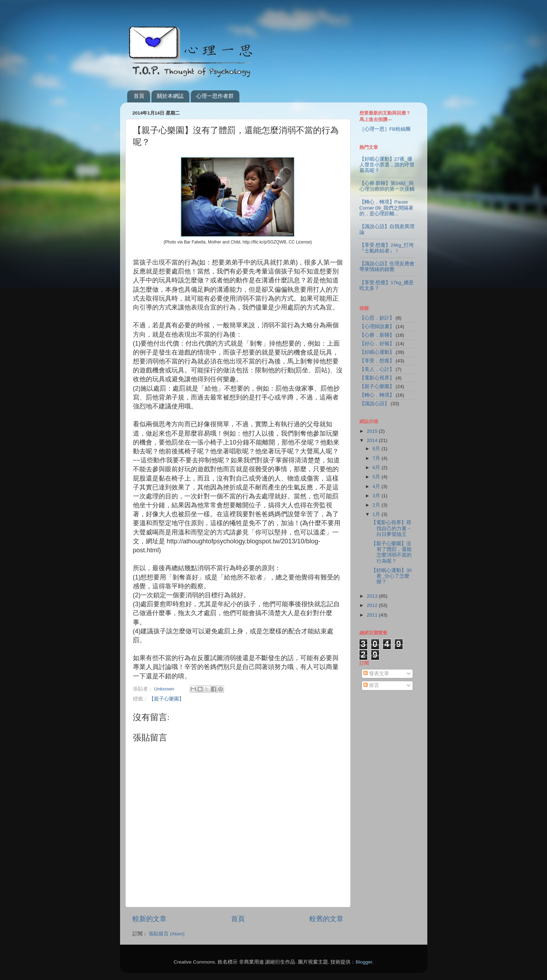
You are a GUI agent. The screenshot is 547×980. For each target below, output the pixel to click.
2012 (373, 605)
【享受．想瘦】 (377, 361)
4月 (377, 486)
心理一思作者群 (215, 96)
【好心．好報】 (377, 344)
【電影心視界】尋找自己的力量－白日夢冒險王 (391, 528)
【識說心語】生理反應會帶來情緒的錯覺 (387, 267)
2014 (373, 440)
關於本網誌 (170, 96)
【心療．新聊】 (377, 335)
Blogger (364, 962)
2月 (377, 505)
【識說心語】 (374, 404)
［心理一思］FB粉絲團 (385, 129)
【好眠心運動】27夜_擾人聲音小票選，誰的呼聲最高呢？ (387, 165)
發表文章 (376, 674)
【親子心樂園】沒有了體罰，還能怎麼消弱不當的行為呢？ (391, 552)
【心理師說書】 (377, 326)
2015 (373, 431)
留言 (371, 685)
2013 (373, 596)
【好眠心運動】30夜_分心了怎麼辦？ (391, 576)
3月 (377, 496)
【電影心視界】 (377, 378)
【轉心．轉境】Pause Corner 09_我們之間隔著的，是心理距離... (387, 208)
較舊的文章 (326, 919)
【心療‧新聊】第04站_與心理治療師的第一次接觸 (387, 186)
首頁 (139, 96)
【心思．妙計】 (377, 318)
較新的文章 (150, 919)
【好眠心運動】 (377, 352)
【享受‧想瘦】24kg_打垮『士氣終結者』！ (387, 248)
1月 (377, 514)
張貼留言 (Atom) (166, 934)
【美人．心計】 (377, 369)
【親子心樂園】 (166, 699)
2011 (373, 615)
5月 (377, 477)
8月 (377, 449)
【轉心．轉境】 (377, 395)
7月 (377, 458)
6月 (377, 468)
